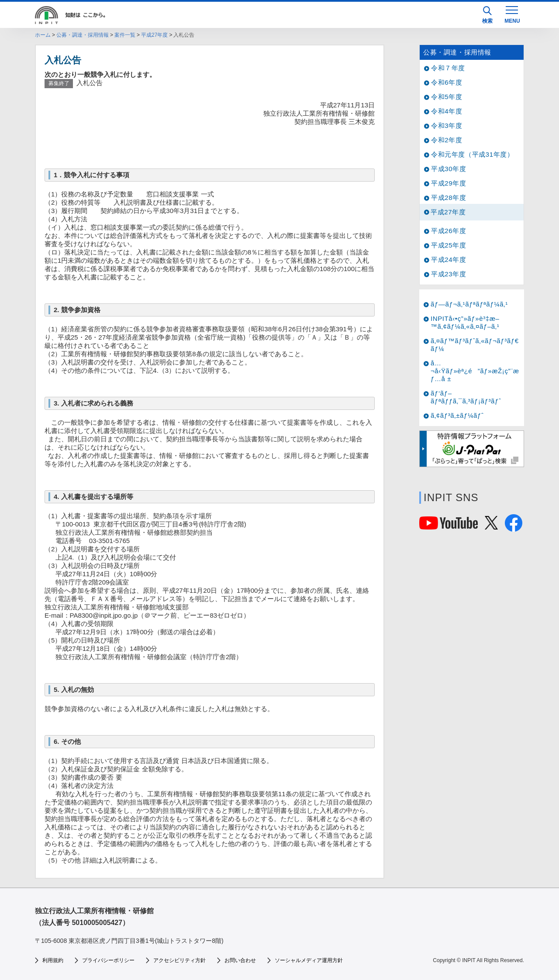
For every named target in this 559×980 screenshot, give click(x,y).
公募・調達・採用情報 (83, 35)
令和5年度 (447, 97)
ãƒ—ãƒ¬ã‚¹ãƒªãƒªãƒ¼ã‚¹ (469, 304)
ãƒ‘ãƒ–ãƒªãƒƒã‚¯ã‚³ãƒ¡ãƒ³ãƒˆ (466, 397)
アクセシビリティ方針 (179, 960)
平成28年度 (449, 198)
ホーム (43, 35)
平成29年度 (449, 183)
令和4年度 (447, 111)
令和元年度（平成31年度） (473, 154)
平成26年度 (449, 231)
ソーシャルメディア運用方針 (309, 960)
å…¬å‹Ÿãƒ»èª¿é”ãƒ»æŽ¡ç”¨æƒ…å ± (475, 371)
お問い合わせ (240, 960)
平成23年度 (449, 274)
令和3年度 (447, 126)
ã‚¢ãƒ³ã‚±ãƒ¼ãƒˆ (457, 415)
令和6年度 (447, 82)
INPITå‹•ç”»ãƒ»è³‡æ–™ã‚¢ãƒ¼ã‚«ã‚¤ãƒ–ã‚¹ (465, 322)
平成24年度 (449, 260)
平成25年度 (449, 245)
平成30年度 (449, 169)
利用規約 (53, 960)
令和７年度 (448, 68)
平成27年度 (154, 35)
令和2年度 (447, 140)
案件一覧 (125, 35)
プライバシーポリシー (108, 960)
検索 (487, 15)
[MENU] (512, 14)
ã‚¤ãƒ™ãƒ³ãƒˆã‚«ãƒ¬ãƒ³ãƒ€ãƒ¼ (475, 345)
